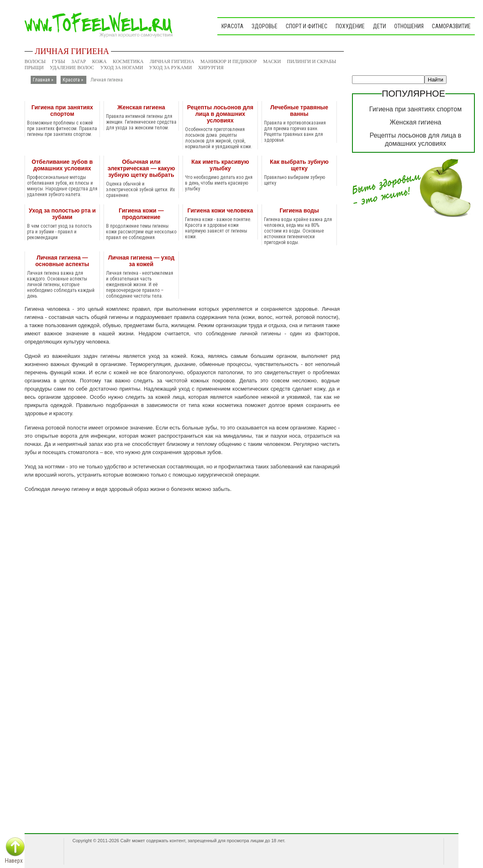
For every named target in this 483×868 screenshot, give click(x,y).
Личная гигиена (172, 61)
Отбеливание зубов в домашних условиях (62, 165)
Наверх (14, 861)
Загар (79, 61)
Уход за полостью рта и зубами (62, 214)
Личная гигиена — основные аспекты (62, 261)
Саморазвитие (451, 26)
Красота (232, 26)
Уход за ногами (122, 68)
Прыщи (34, 68)
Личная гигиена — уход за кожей (141, 261)
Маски (272, 61)
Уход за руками (170, 68)
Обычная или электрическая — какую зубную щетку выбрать (141, 168)
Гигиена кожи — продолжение (141, 214)
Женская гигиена (141, 107)
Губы (59, 61)
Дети (379, 26)
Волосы (35, 61)
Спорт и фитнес (307, 26)
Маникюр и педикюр (228, 61)
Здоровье (265, 26)
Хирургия (211, 68)
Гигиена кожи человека (220, 210)
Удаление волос (72, 68)
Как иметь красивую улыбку (220, 165)
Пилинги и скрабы (311, 61)
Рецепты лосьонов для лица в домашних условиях (220, 114)
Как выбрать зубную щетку (299, 165)
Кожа (99, 61)
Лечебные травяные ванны (299, 111)
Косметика (128, 61)
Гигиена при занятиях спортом (62, 111)
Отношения (409, 26)
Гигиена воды (299, 210)
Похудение (350, 26)
